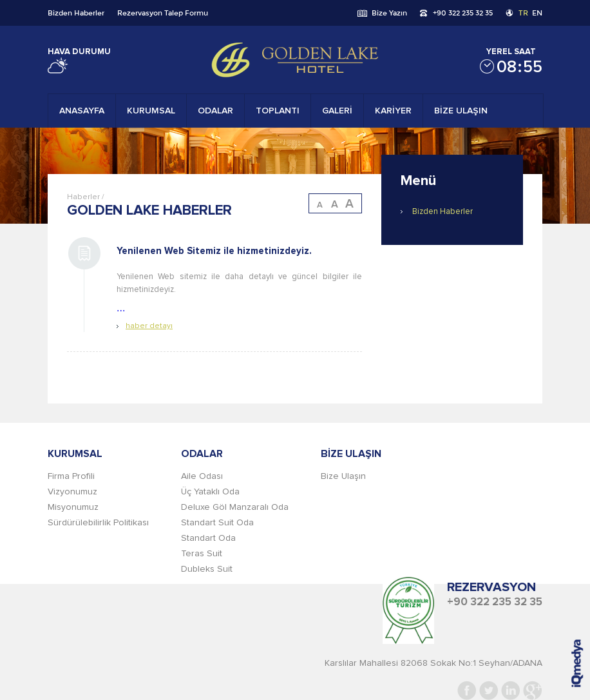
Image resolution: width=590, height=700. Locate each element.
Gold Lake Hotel (295, 60)
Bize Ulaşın (343, 476)
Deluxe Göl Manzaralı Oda (235, 507)
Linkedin (511, 690)
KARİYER (393, 111)
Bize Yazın (389, 13)
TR (523, 13)
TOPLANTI (278, 111)
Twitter (489, 690)
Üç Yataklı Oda (210, 492)
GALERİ (337, 111)
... (239, 284)
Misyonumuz (73, 507)
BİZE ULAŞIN (461, 111)
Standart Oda (208, 538)
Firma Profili (71, 476)
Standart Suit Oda (217, 523)
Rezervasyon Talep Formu (163, 13)
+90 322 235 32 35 (463, 13)
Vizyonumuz (72, 492)
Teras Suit (202, 554)
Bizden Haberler (76, 13)
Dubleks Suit (207, 569)
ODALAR (215, 111)
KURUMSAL (151, 111)
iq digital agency (577, 663)
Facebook (467, 690)
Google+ (533, 690)
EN (537, 13)
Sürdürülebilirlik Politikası (98, 523)
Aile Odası (202, 476)
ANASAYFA (82, 111)
